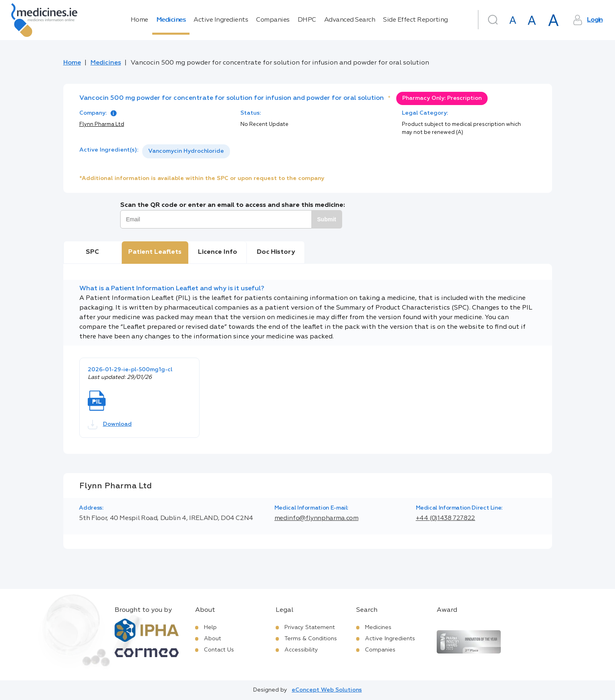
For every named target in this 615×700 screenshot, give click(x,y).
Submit (327, 219)
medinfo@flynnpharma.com (317, 518)
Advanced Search (350, 20)
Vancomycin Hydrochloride (186, 151)
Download (110, 425)
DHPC (307, 20)
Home (139, 20)
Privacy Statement (310, 627)
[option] (186, 151)
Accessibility (301, 650)
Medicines (171, 20)
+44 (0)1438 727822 (446, 518)
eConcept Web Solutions (327, 690)
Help (210, 627)
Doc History (276, 252)
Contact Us (219, 650)
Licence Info (218, 252)
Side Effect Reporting (415, 20)
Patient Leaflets (155, 252)
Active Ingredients (221, 20)
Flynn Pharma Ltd (102, 124)
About (213, 639)
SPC (92, 252)
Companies (273, 20)
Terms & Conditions (311, 639)
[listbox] (186, 151)
